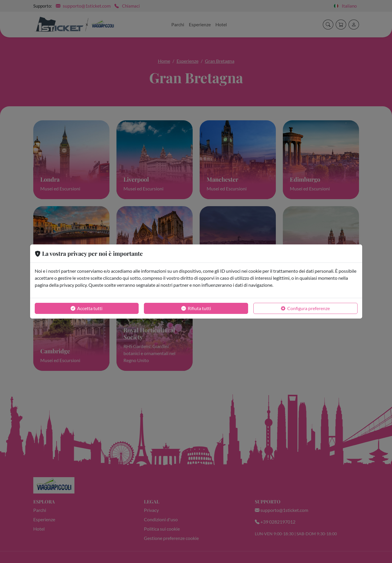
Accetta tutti (87, 308)
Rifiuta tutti (196, 308)
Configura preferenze (305, 308)
